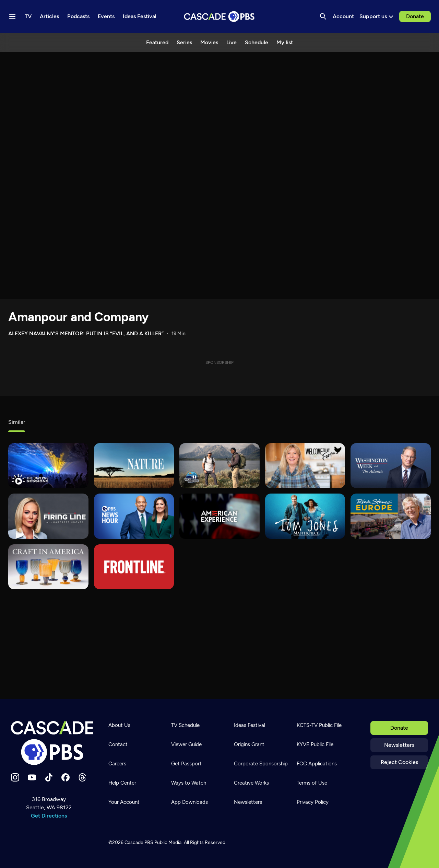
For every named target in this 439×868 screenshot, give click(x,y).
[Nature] (134, 466)
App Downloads (189, 802)
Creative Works (251, 783)
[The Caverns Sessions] (48, 466)
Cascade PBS (139, 842)
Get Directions (49, 816)
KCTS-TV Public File (319, 725)
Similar (17, 422)
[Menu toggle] (12, 16)
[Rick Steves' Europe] (391, 516)
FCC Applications (317, 764)
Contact (118, 744)
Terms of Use (312, 783)
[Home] (52, 743)
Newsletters (399, 745)
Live (232, 42)
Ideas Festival (250, 725)
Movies (209, 42)
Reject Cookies (399, 762)
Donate (415, 16)
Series (184, 42)
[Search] (323, 16)
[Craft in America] (48, 567)
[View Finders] (219, 466)
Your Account (124, 802)
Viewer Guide (186, 744)
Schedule (257, 42)
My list (285, 42)
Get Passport (186, 764)
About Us (119, 725)
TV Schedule (185, 725)
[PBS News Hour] (134, 516)
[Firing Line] (48, 516)
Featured (157, 42)
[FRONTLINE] (134, 567)
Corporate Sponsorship (261, 764)
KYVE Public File (315, 744)
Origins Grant (249, 744)
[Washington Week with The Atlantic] (391, 466)
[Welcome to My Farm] (305, 466)
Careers (117, 764)
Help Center (122, 783)
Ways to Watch (189, 783)
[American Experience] (219, 516)
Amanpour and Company (79, 317)
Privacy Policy (313, 802)
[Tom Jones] (305, 516)
